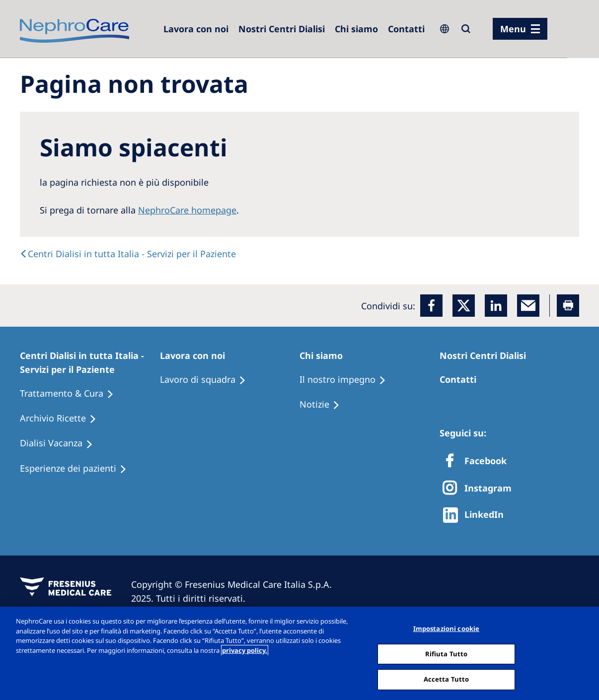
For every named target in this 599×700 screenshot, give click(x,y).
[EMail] (528, 306)
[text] (128, 254)
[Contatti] (406, 29)
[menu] (520, 29)
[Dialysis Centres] (196, 29)
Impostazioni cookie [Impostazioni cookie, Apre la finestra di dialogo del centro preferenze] (446, 629)
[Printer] (568, 306)
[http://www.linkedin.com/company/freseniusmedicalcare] (476, 515)
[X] (480, 489)
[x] (464, 306)
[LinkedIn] (496, 306)
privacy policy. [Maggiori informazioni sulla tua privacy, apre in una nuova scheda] (245, 650)
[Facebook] (431, 306)
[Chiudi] (583, 652)
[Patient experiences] (78, 469)
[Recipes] (63, 419)
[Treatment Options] (71, 394)
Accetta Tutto (447, 679)
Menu (513, 29)
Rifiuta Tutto (447, 654)
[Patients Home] (90, 362)
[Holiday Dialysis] (61, 443)
